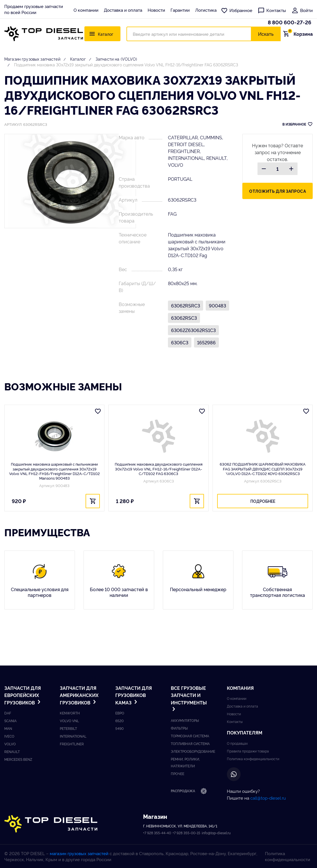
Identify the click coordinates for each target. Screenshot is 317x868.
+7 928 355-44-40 (157, 833)
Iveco (9, 736)
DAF (8, 713)
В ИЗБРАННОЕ (298, 124)
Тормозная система (190, 736)
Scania (10, 721)
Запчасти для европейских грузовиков (23, 695)
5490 (119, 728)
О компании (86, 10)
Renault (12, 751)
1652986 (206, 342)
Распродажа (189, 791)
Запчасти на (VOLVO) (116, 59)
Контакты (272, 10)
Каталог (78, 59)
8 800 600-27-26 (290, 22)
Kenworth (70, 713)
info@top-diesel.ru (216, 833)
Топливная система (190, 743)
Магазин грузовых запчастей (32, 59)
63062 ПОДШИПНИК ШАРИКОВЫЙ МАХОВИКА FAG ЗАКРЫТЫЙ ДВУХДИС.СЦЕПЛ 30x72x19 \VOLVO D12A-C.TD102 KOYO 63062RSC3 (263, 469)
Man (8, 728)
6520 (119, 721)
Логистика (206, 10)
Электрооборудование (193, 751)
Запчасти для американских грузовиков (79, 695)
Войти (302, 10)
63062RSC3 (184, 318)
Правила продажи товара (248, 751)
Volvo (10, 744)
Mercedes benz (18, 759)
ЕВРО (120, 713)
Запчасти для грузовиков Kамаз (134, 695)
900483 (217, 305)
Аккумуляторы (185, 720)
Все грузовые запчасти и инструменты (189, 698)
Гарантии (180, 10)
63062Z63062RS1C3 (193, 330)
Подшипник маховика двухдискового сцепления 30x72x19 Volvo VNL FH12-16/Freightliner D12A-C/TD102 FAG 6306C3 (159, 469)
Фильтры (179, 728)
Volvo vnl (69, 721)
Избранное (237, 10)
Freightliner (72, 744)
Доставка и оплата (123, 10)
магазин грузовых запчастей (79, 853)
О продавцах (237, 743)
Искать (266, 34)
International (73, 736)
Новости (156, 10)
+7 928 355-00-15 (186, 833)
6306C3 (180, 342)
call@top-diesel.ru (268, 798)
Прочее (178, 773)
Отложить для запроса (278, 191)
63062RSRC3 (186, 305)
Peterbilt (68, 728)
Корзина (300, 34)
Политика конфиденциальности (253, 759)
